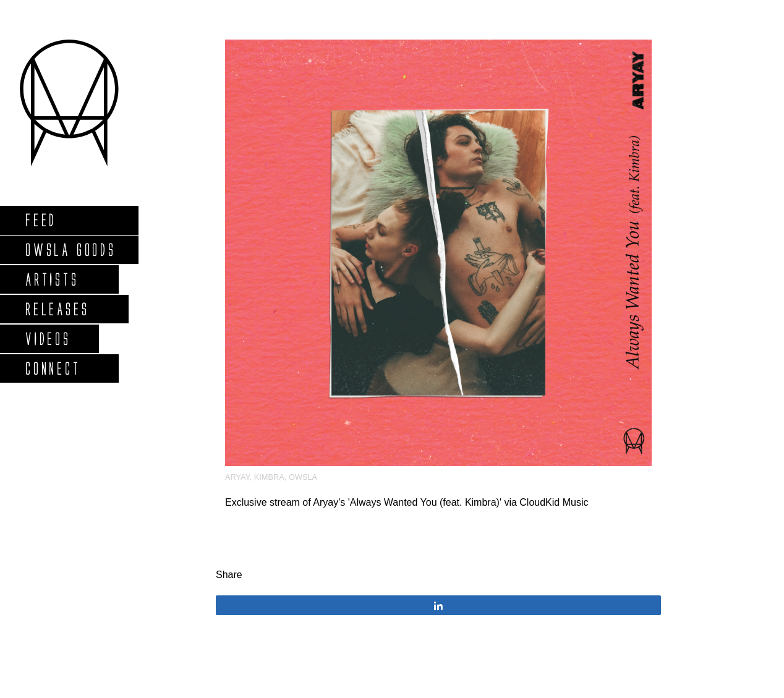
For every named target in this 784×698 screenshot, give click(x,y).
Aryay (237, 477)
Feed (40, 220)
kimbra (269, 477)
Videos (48, 338)
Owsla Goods (70, 249)
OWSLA (303, 477)
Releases (57, 309)
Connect (53, 368)
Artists (52, 279)
